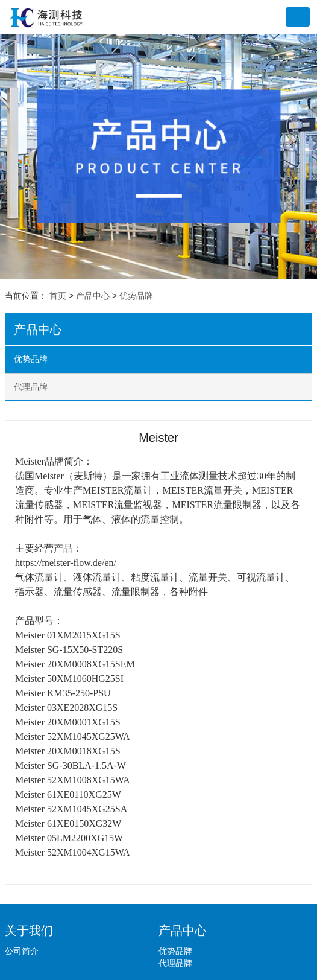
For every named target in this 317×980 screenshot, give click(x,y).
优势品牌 (136, 296)
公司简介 (22, 951)
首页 (58, 296)
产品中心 (93, 296)
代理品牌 (31, 387)
